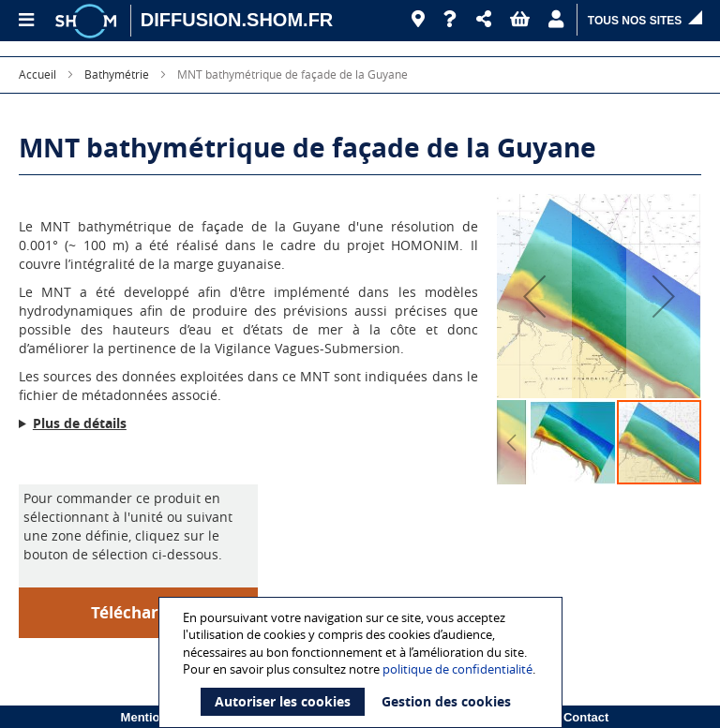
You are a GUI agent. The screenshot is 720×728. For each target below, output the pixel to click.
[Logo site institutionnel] (88, 21)
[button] (484, 20)
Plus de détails (80, 423)
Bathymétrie (117, 74)
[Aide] (450, 20)
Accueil (37, 74)
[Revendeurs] (418, 20)
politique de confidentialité (457, 669)
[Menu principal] (25, 21)
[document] (363, 662)
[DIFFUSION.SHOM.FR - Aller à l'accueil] (237, 21)
